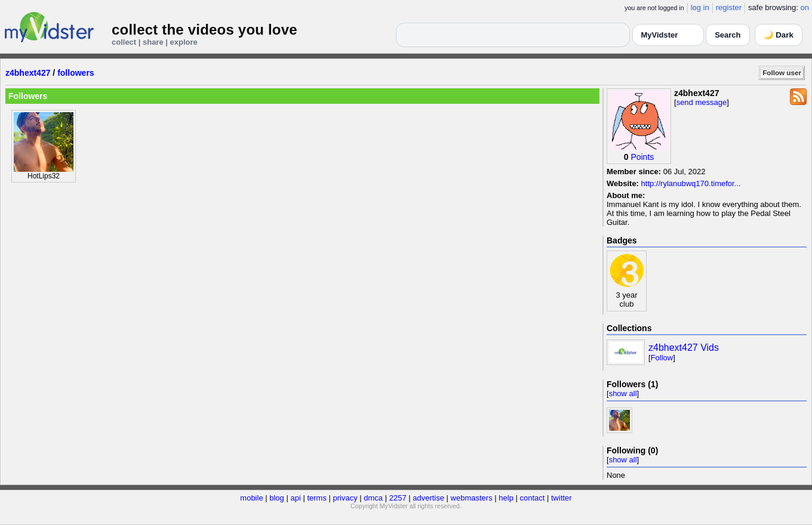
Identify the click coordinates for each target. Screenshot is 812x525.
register (729, 7)
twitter (562, 498)
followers (76, 73)
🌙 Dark (779, 35)
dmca (373, 498)
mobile (251, 498)
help (506, 498)
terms (317, 498)
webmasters (472, 498)
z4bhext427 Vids (684, 348)
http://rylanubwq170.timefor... (691, 183)
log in (700, 7)
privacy (345, 498)
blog (277, 498)
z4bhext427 (28, 73)
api (295, 498)
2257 (398, 498)
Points (642, 157)
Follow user (782, 72)
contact (532, 498)
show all (623, 393)
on (805, 7)
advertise (428, 498)
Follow (662, 358)
